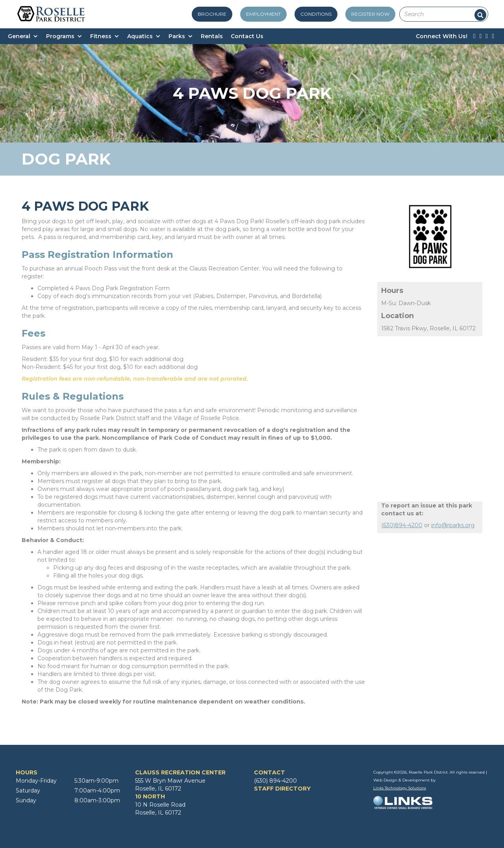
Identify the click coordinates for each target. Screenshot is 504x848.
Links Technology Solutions (400, 788)
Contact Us (247, 36)
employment (263, 14)
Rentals (212, 36)
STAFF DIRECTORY (282, 789)
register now (370, 14)
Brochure (212, 14)
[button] (27, 36)
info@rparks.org (453, 525)
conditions (316, 14)
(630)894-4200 (402, 525)
